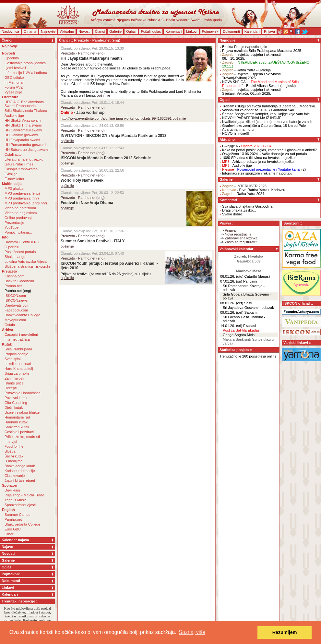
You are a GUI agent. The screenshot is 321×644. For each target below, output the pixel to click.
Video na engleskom (21, 213)
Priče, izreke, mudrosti (22, 437)
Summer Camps (17, 515)
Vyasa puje (13, 92)
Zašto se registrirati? (241, 242)
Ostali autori (14, 154)
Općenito (12, 58)
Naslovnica (10, 31)
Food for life (14, 446)
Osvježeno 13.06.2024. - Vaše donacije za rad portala (265, 154)
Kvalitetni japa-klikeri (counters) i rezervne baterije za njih (267, 122)
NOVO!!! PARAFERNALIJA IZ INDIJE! (252, 118)
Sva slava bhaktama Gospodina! (248, 206)
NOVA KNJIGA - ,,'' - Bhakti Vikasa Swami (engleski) (260, 84)
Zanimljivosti (14, 378)
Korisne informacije (20, 471)
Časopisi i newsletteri (21, 334)
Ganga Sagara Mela (239, 335)
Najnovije (48, 31)
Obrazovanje (15, 476)
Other (9, 534)
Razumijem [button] (285, 632)
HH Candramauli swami (23, 130)
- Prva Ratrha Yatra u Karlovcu (254, 190)
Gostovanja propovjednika (25, 63)
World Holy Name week (82, 180)
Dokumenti (231, 31)
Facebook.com (16, 310)
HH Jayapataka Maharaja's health (91, 58)
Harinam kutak (16, 422)
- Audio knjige (237, 165)
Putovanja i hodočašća (23, 393)
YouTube (12, 227)
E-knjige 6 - (247, 146)
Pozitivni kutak (16, 398)
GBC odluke (14, 78)
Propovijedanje (16, 354)
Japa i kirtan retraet (20, 480)
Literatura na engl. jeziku (24, 159)
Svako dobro (232, 214)
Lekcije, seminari (18, 364)
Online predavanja (19, 218)
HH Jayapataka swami (22, 140)
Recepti (11, 388)
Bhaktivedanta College (22, 315)
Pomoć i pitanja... (18, 232)
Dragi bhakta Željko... (239, 210)
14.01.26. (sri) (231, 326)
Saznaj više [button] (192, 632)
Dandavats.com (17, 305)
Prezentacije (14, 223)
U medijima (13, 461)
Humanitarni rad (17, 417)
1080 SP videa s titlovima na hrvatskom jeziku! (259, 158)
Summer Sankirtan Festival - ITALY (93, 241)
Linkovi (192, 31)
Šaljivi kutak (14, 456)
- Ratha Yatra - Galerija (246, 70)
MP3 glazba (14, 188)
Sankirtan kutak (17, 427)
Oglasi (131, 31)
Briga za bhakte (17, 373)
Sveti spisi (13, 359)
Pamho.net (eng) (18, 291)
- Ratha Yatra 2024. (244, 194)
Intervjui (11, 442)
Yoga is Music (15, 500)
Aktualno (67, 31)
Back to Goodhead (19, 281)
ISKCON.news (16, 300)
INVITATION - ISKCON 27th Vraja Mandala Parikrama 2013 (113, 136)
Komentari (173, 31)
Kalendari (252, 31)
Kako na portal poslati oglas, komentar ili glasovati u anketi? (269, 150)
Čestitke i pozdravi (19, 432)
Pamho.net (13, 286)
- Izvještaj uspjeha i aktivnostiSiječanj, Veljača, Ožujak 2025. (251, 91)
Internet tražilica (17, 339)
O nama (30, 31)
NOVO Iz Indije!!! (236, 133)
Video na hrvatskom (20, 208)
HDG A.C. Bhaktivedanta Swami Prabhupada (24, 104)
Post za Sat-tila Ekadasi (242, 330)
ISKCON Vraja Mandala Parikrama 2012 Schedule (106, 158)
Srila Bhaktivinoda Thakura (26, 111)
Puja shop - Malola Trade (24, 495)
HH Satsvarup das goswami (27, 150)
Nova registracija (238, 234)
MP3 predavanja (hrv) (22, 198)
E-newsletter (14, 179)
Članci (100, 31)
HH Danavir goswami (21, 135)
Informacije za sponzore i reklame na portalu (257, 173)
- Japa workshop (83, 113)
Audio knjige (14, 115)
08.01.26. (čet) (232, 303)
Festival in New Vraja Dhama (87, 203)
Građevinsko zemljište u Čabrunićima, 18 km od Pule (264, 126)
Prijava (269, 31)
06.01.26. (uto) (232, 276)
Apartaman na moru (238, 129)
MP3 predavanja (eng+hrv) (26, 203)
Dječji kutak (14, 407)
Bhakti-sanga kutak (20, 466)
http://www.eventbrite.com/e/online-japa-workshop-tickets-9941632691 (116, 118)
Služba (10, 451)
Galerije (115, 31)
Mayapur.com (15, 320)
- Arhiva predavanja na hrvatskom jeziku (258, 162)
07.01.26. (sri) (231, 281)
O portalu (12, 247)
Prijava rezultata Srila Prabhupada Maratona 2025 (262, 51)
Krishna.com (14, 276)
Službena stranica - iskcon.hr (27, 266)
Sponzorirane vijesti (20, 505)
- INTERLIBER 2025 (244, 186)
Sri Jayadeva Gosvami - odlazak (248, 308)
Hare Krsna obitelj (19, 369)
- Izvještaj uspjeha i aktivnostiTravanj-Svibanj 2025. (251, 76)
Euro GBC (13, 529)
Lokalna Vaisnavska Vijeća (26, 261)
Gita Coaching (16, 403)
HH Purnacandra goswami (25, 145)
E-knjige (11, 174)
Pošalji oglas (151, 31)
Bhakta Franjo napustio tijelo (245, 47)
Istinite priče (14, 383)
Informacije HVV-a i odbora (26, 73)
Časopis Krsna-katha (21, 169)
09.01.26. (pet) (232, 312)
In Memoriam (15, 82)
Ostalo (10, 325)
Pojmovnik (210, 31)
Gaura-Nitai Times (19, 164)
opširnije (104, 95)
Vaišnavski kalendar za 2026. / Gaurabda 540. (259, 110)
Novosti (84, 31)
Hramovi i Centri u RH (22, 242)
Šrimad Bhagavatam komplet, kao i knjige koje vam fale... (267, 114)
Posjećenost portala (20, 252)
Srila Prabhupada (18, 349)
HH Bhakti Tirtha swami (23, 125)
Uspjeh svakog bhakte (22, 412)
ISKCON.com (15, 296)
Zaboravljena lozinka (241, 238)
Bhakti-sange (15, 257)
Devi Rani (12, 490)
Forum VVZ (14, 87)
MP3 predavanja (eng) (22, 193)
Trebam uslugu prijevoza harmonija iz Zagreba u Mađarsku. (269, 106)
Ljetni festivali (15, 68)
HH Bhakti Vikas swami (23, 120)
